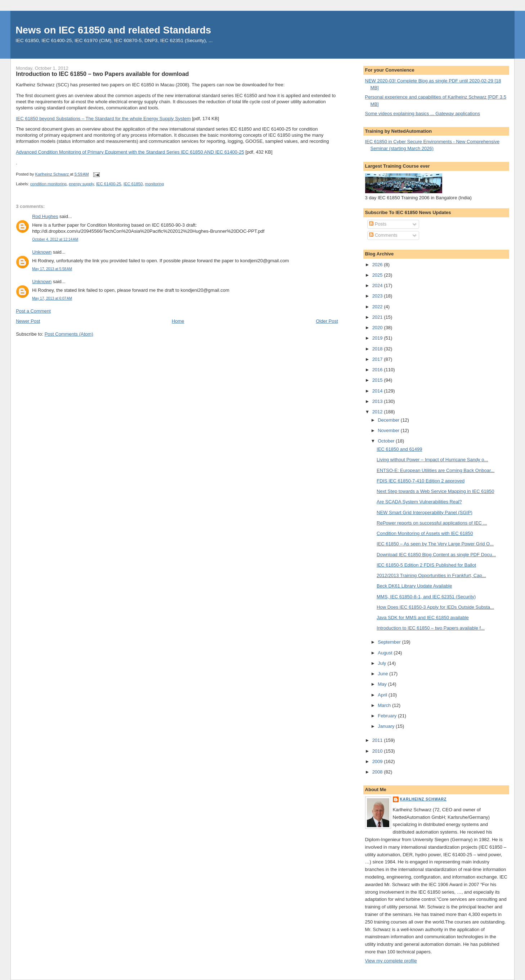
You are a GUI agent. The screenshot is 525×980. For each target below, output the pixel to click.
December (389, 420)
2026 (378, 265)
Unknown (42, 252)
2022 (378, 307)
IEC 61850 (133, 184)
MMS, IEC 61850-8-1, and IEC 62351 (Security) (426, 597)
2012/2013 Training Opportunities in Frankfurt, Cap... (431, 575)
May (383, 684)
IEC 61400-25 (109, 184)
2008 (378, 772)
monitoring (155, 184)
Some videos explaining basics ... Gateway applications (423, 114)
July (383, 663)
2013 (378, 401)
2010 (378, 751)
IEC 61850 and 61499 (400, 449)
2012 (378, 412)
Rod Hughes (45, 216)
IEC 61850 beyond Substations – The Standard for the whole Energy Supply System (103, 119)
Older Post (327, 321)
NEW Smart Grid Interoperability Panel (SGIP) (425, 512)
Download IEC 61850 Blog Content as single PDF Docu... (436, 555)
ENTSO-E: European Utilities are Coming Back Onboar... (436, 470)
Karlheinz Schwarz (423, 799)
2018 (378, 349)
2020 (378, 328)
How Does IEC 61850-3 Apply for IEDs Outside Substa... (435, 607)
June (383, 674)
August (386, 653)
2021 (378, 317)
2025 (378, 275)
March (385, 705)
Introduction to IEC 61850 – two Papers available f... (431, 628)
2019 (378, 338)
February (388, 716)
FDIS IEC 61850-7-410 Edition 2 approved (421, 481)
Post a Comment (33, 311)
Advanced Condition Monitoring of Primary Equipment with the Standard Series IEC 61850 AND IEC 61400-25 (130, 152)
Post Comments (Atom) (69, 334)
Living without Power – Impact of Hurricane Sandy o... (432, 460)
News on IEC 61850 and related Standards (113, 30)
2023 (378, 296)
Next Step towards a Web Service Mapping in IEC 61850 (435, 491)
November (389, 430)
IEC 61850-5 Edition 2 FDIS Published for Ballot (426, 565)
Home (178, 321)
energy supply (81, 184)
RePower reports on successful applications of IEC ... (432, 523)
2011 (378, 740)
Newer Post (28, 321)
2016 (378, 370)
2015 (378, 380)
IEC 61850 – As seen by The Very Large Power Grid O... (435, 544)
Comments (383, 235)
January (387, 726)
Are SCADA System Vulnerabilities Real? (419, 502)
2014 (378, 391)
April (383, 695)
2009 (378, 761)
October (387, 441)
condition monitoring (48, 184)
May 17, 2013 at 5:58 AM (52, 269)
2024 (378, 285)
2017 (378, 359)
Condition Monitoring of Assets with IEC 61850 (425, 533)
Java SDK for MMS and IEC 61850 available (423, 618)
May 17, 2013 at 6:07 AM (52, 298)
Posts (378, 224)
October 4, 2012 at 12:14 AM (55, 239)
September (390, 642)
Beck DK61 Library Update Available (414, 586)
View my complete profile (391, 961)
